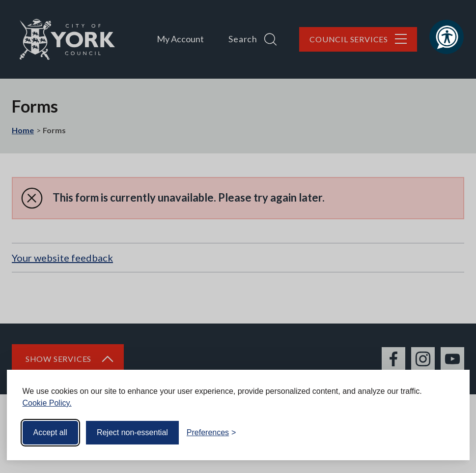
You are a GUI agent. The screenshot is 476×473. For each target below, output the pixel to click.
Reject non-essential (132, 432)
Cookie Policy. (47, 403)
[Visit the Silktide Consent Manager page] (448, 433)
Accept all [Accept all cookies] (50, 432)
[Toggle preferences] (211, 433)
